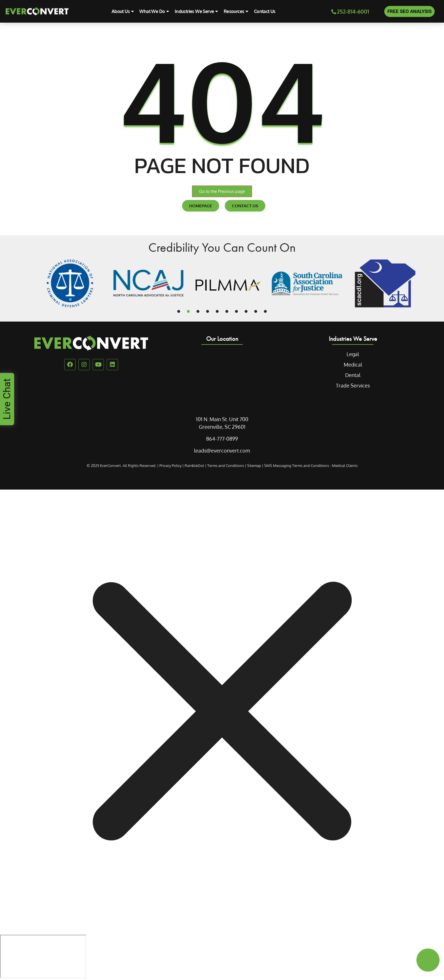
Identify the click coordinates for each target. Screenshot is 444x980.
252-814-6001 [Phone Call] (350, 11)
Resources (236, 11)
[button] (179, 311)
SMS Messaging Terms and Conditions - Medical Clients (311, 466)
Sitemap (254, 466)
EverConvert (110, 466)
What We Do (154, 11)
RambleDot (194, 466)
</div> (43, 957)
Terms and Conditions (226, 466)
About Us (123, 11)
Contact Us (265, 11)
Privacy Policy (170, 466)
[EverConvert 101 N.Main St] (222, 379)
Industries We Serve (196, 11)
